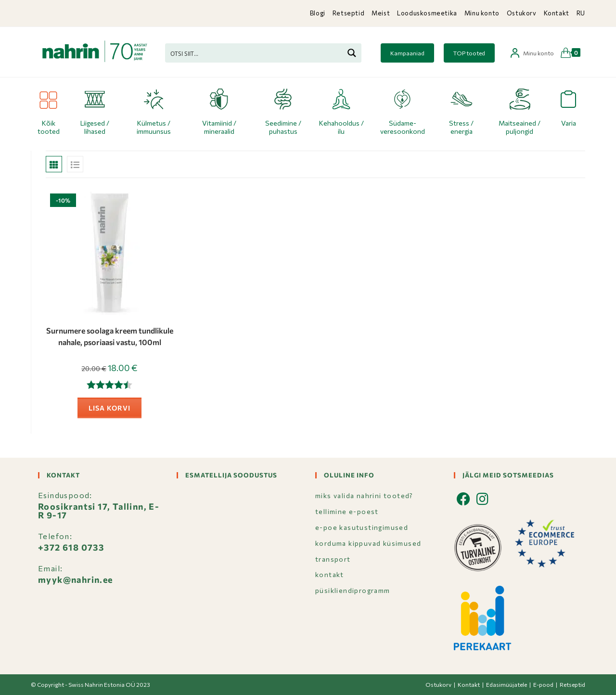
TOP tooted (469, 53)
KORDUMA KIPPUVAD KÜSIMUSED (368, 543)
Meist (381, 13)
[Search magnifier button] (352, 53)
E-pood (543, 684)
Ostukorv (522, 13)
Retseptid (348, 13)
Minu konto (482, 13)
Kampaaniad (407, 53)
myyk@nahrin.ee (76, 579)
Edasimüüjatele (507, 684)
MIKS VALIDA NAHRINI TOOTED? (364, 496)
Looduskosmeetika (427, 13)
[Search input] (254, 53)
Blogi (318, 13)
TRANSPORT (333, 559)
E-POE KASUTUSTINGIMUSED (362, 527)
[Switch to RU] (581, 13)
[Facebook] (464, 499)
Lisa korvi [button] (109, 408)
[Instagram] (483, 499)
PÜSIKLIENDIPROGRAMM (353, 590)
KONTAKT (330, 574)
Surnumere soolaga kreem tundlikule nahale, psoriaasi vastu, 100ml (110, 336)
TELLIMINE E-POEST (347, 511)
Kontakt (557, 13)
